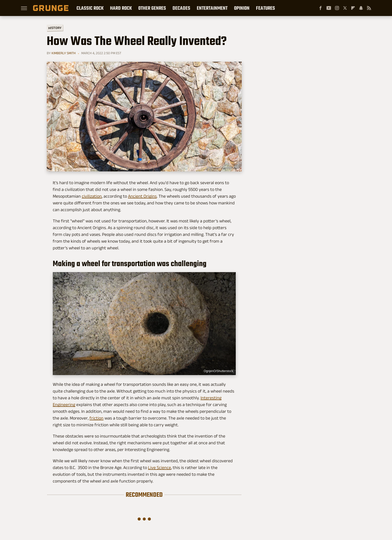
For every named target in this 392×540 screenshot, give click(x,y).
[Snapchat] (361, 8)
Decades (181, 8)
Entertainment (212, 8)
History (55, 28)
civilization (92, 196)
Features (265, 8)
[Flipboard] (353, 8)
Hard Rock (121, 8)
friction (96, 418)
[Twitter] (345, 8)
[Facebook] (320, 8)
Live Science (159, 468)
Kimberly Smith (64, 53)
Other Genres (152, 8)
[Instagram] (337, 8)
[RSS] (369, 8)
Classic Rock (90, 8)
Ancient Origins (142, 196)
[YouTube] (329, 8)
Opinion (242, 8)
